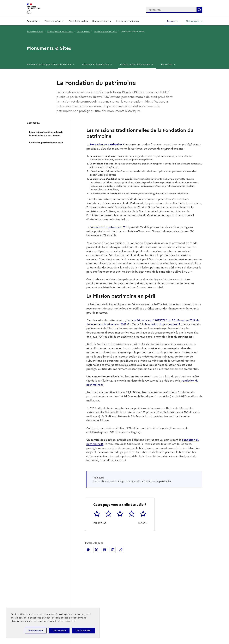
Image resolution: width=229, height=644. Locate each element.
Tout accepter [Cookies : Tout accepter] (83, 631)
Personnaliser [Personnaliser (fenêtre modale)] (36, 631)
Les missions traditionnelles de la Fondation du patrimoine (46, 134)
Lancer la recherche (199, 10)
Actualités (32, 21)
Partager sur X (96, 550)
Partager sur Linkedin (104, 550)
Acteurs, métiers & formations (60, 31)
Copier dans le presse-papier (121, 550)
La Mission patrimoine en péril (46, 143)
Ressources (167, 65)
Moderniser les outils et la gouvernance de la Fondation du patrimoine (132, 481)
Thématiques (192, 21)
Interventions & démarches (96, 65)
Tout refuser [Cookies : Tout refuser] (59, 631)
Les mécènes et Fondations (106, 31)
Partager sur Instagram (113, 550)
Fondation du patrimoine (106, 227)
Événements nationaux (128, 21)
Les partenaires (84, 31)
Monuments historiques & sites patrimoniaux (49, 65)
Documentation (100, 21)
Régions (171, 21)
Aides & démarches (78, 21)
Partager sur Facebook (88, 550)
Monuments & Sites (35, 31)
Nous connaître (53, 21)
